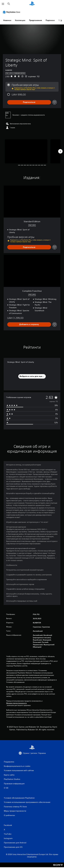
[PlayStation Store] (12, 12)
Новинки (7, 20)
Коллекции (20, 20)
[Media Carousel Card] (26, 151)
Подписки (50, 20)
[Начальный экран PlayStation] (32, 4)
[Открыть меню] (3, 4)
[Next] (60, 151)
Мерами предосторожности (16, 703)
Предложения (35, 20)
